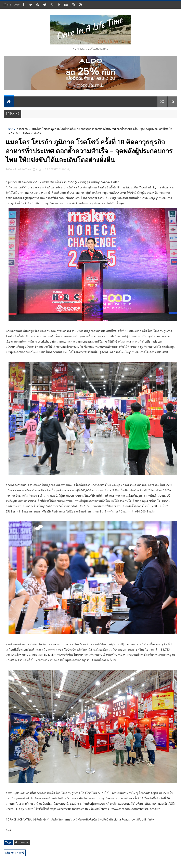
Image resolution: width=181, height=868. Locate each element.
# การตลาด (22, 842)
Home (9, 129)
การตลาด (22, 129)
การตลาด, (64, 169)
